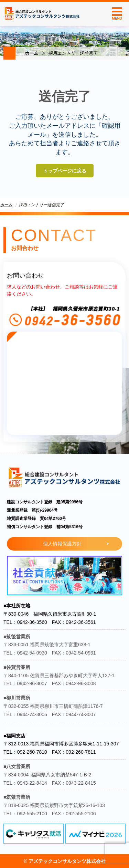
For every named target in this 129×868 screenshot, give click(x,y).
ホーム (31, 53)
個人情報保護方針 (62, 544)
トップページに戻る (65, 171)
